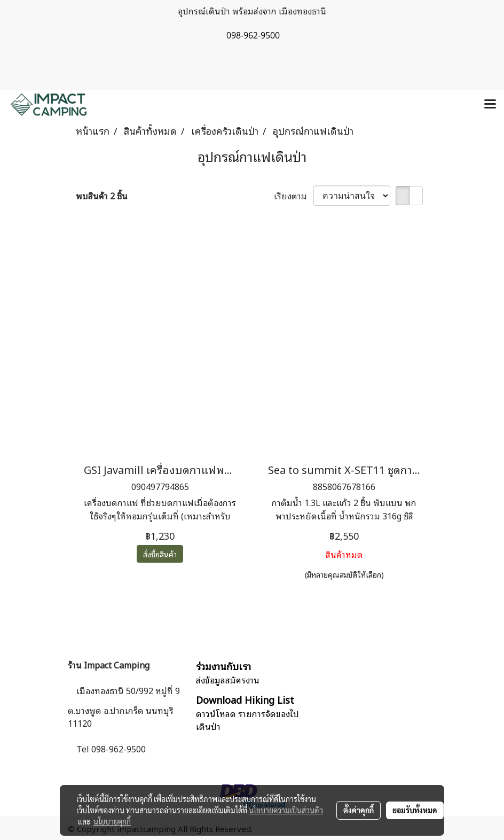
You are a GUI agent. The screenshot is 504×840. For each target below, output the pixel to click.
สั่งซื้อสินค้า (160, 554)
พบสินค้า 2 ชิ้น (102, 196)
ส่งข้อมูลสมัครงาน (228, 680)
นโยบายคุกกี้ (112, 821)
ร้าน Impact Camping (109, 665)
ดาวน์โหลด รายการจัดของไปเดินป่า (247, 720)
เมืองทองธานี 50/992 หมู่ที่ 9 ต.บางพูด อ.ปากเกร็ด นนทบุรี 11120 (124, 707)
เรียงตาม (294, 196)
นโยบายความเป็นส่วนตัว (286, 810)
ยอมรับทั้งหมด (415, 810)
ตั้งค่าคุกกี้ (359, 810)
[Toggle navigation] (490, 105)
